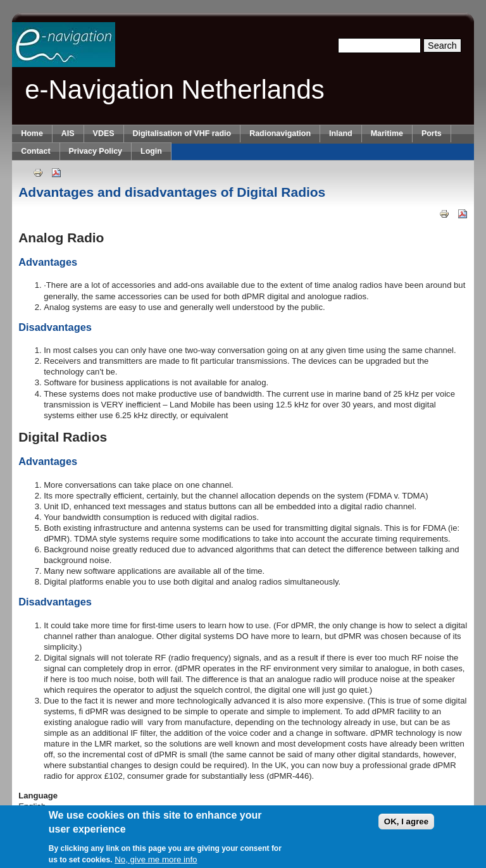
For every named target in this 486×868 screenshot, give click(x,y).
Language (38, 796)
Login (151, 151)
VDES (104, 133)
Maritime (387, 133)
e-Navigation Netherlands (175, 90)
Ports (432, 133)
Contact (35, 151)
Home (32, 133)
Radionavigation (280, 133)
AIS (68, 133)
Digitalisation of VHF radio (182, 133)
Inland (341, 133)
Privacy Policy (96, 151)
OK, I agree (406, 826)
